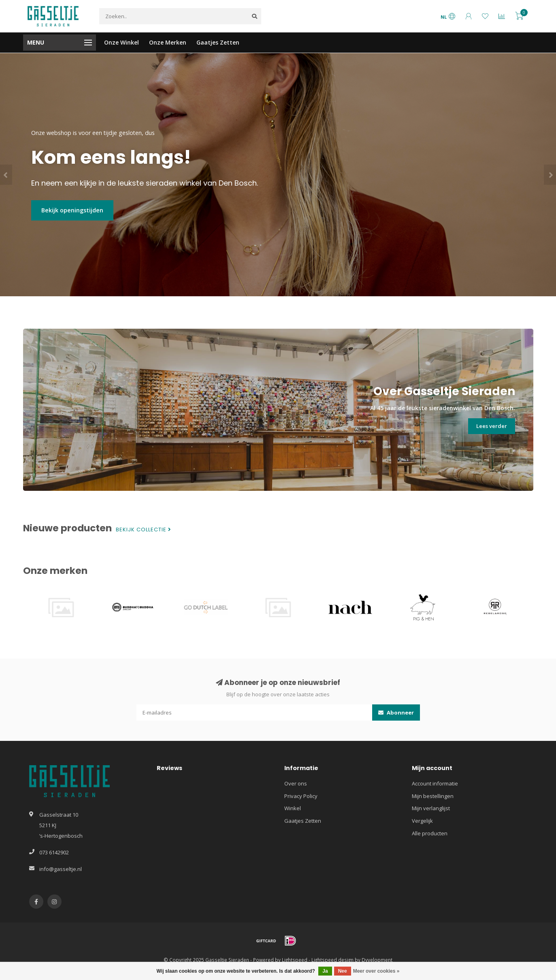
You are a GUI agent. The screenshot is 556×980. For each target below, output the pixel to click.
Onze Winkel (121, 42)
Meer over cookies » (376, 971)
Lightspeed (295, 960)
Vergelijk (422, 821)
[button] (6, 175)
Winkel (293, 808)
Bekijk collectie (144, 530)
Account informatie (435, 783)
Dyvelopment (377, 960)
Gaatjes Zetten (218, 42)
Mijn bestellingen (433, 796)
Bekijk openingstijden (72, 210)
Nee (343, 971)
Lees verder (492, 426)
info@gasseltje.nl (61, 869)
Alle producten (430, 833)
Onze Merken (168, 42)
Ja (325, 971)
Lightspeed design (332, 960)
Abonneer (396, 713)
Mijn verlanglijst (431, 808)
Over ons (296, 783)
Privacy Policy (301, 796)
